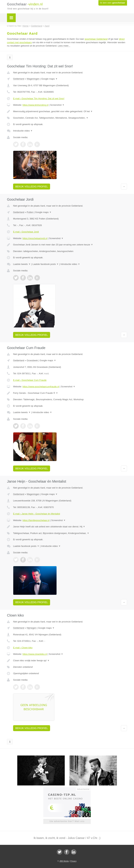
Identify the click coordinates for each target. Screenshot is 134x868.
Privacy (73, 861)
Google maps (49, 79)
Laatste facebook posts (46, 264)
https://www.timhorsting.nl (35, 105)
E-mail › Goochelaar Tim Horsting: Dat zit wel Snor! (39, 98)
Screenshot (57, 105)
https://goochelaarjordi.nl (35, 238)
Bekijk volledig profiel (32, 187)
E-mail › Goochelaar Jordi (26, 232)
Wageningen (33, 79)
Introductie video (23, 131)
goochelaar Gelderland (96, 39)
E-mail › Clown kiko (23, 648)
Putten (30, 212)
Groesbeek (32, 360)
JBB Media (64, 861)
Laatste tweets (22, 264)
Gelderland (19, 79)
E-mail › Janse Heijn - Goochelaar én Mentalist (37, 514)
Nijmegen (31, 628)
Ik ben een (113, 3)
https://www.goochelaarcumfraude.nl (41, 387)
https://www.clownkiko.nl (35, 654)
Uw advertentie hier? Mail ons (67, 821)
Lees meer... (64, 46)
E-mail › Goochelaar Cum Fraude (30, 380)
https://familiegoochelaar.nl (36, 520)
